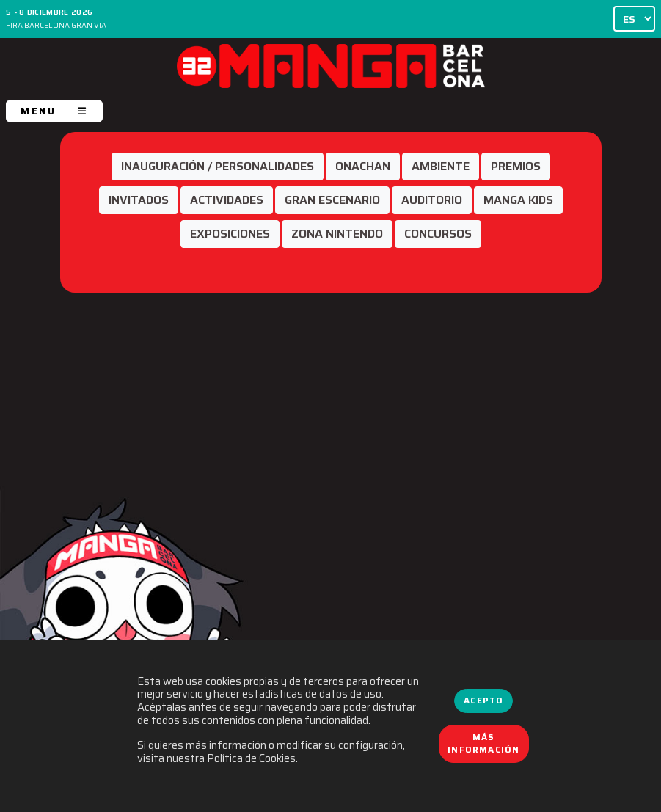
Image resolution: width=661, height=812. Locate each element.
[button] (218, 167)
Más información (483, 744)
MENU (54, 111)
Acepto (483, 701)
